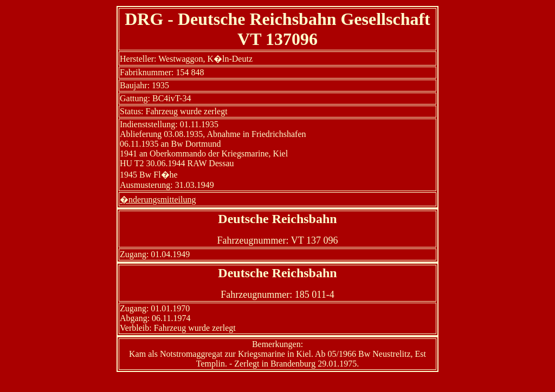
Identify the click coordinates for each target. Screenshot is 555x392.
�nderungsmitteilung (158, 200)
